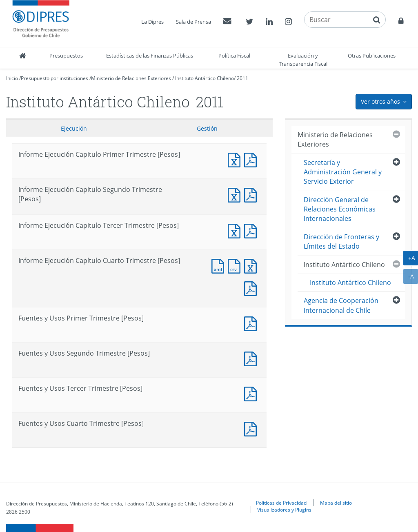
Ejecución (74, 128)
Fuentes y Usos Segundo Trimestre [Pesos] (252, 358)
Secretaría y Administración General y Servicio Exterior (343, 172)
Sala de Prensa (193, 22)
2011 (242, 78)
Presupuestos (66, 56)
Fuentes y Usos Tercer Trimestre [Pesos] (252, 393)
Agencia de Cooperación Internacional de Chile (341, 305)
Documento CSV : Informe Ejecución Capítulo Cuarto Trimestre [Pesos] (236, 265)
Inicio (12, 78)
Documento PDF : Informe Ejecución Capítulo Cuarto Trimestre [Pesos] (252, 288)
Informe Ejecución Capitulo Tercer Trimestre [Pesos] (236, 230)
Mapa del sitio (336, 503)
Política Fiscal (234, 56)
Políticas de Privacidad (281, 503)
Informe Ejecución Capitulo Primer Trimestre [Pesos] (236, 159)
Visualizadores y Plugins (284, 510)
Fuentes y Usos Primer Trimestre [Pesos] (252, 323)
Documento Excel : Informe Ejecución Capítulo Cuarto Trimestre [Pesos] (252, 265)
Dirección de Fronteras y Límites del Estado (341, 242)
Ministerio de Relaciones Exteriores (131, 78)
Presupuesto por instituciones (54, 78)
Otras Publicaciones (372, 56)
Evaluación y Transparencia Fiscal (303, 60)
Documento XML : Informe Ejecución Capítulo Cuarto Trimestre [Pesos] (220, 265)
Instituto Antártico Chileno (205, 78)
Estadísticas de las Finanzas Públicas (150, 56)
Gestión (207, 128)
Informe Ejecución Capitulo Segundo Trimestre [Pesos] (236, 194)
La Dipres (152, 22)
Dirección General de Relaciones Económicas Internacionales (340, 209)
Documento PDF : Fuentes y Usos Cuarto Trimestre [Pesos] (252, 428)
